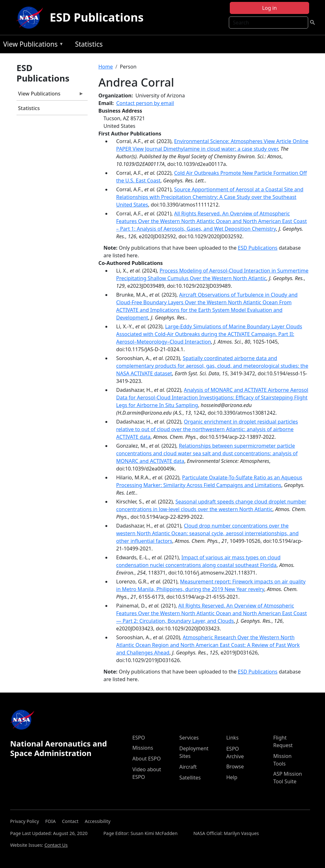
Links (232, 738)
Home (106, 67)
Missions (143, 748)
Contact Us (56, 845)
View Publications (32, 45)
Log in (269, 8)
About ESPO (146, 759)
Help (232, 777)
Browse (235, 766)
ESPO (139, 738)
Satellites (190, 778)
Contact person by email (145, 103)
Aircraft (188, 767)
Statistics (89, 44)
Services (189, 738)
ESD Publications (96, 17)
